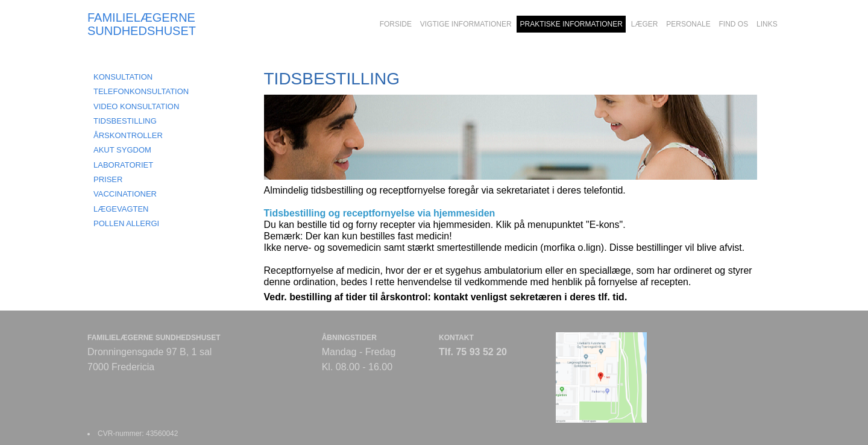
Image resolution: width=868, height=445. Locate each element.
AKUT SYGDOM (122, 150)
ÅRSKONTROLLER (128, 135)
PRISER (108, 179)
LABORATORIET (123, 165)
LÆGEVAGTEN (121, 209)
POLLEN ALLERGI (126, 223)
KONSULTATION (123, 77)
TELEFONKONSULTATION (141, 91)
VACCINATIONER (125, 194)
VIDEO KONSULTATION (136, 106)
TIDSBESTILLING (125, 121)
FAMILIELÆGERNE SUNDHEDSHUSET (142, 24)
